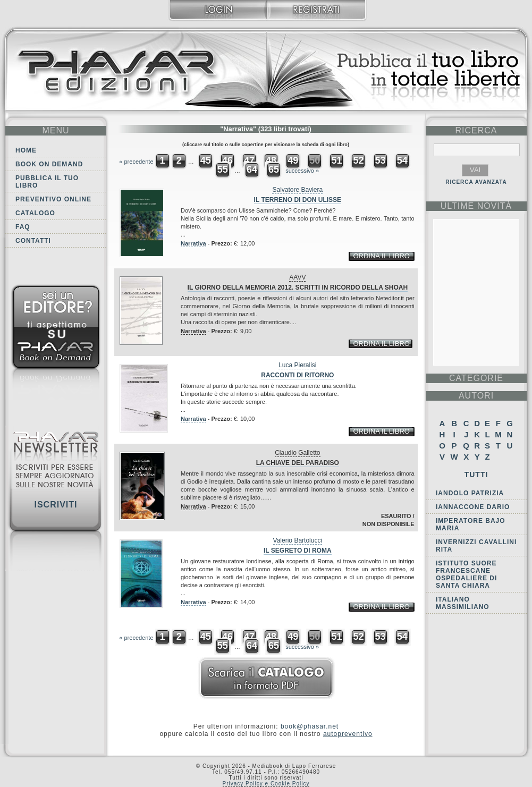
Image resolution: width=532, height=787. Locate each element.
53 (381, 160)
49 (293, 160)
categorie (476, 378)
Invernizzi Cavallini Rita (476, 546)
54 (402, 160)
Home (26, 150)
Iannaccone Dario (473, 507)
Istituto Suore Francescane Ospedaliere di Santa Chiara (466, 574)
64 (252, 170)
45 (206, 160)
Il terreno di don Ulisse (298, 200)
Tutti (476, 475)
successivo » (302, 171)
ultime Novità (476, 206)
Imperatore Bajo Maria (471, 524)
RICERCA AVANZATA (476, 182)
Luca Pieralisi (297, 365)
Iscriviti (56, 505)
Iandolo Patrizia (470, 493)
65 (274, 170)
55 (223, 170)
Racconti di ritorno (297, 375)
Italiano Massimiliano (463, 603)
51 (336, 160)
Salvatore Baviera (297, 190)
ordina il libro (381, 256)
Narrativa (193, 243)
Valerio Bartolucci (298, 540)
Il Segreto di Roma (298, 551)
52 (358, 160)
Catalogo (35, 213)
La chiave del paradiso (298, 463)
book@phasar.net (310, 726)
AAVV (297, 277)
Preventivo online (53, 199)
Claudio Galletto (297, 453)
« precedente (136, 162)
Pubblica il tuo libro (47, 182)
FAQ (23, 227)
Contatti (33, 241)
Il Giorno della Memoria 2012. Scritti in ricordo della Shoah (298, 287)
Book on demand (49, 164)
